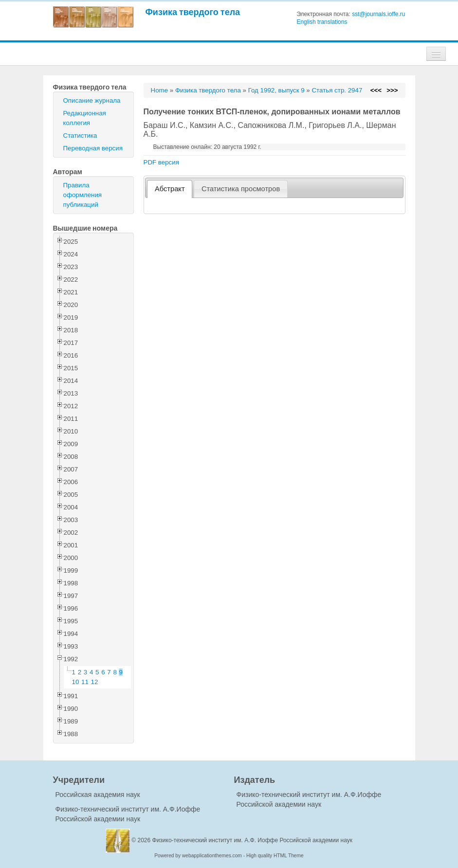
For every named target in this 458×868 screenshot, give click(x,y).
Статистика (80, 136)
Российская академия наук (98, 795)
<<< (376, 90)
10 (76, 682)
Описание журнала (92, 100)
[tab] (170, 189)
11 (85, 682)
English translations (322, 22)
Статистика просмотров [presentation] (241, 189)
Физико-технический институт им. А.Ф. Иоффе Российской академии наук (253, 840)
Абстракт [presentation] (170, 189)
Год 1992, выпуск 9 (276, 90)
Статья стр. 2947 (337, 90)
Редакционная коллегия (85, 118)
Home (160, 90)
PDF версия (161, 162)
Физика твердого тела (193, 12)
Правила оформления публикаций (83, 195)
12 (95, 682)
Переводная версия (93, 148)
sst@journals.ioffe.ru (378, 14)
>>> (392, 90)
